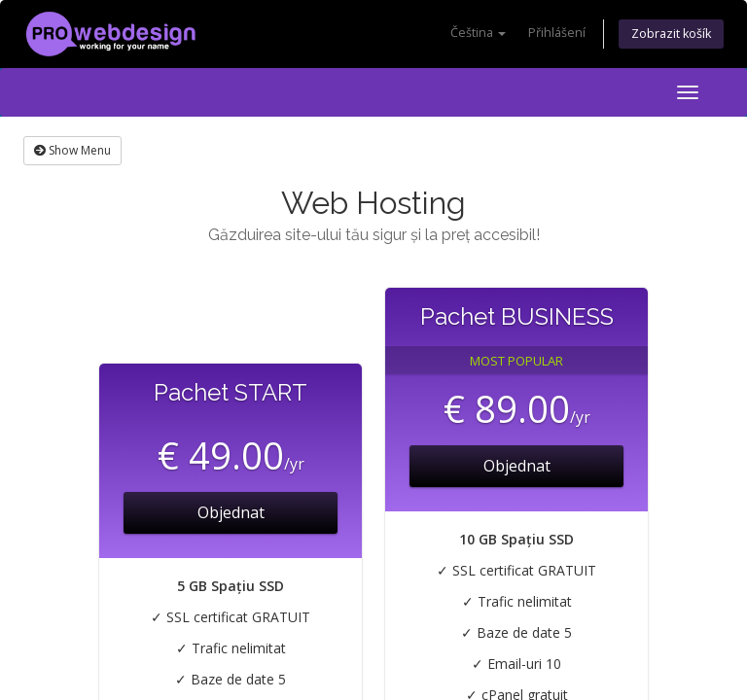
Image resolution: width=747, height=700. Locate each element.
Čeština (478, 33)
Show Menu (72, 150)
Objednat (231, 512)
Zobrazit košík (671, 34)
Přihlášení (557, 33)
